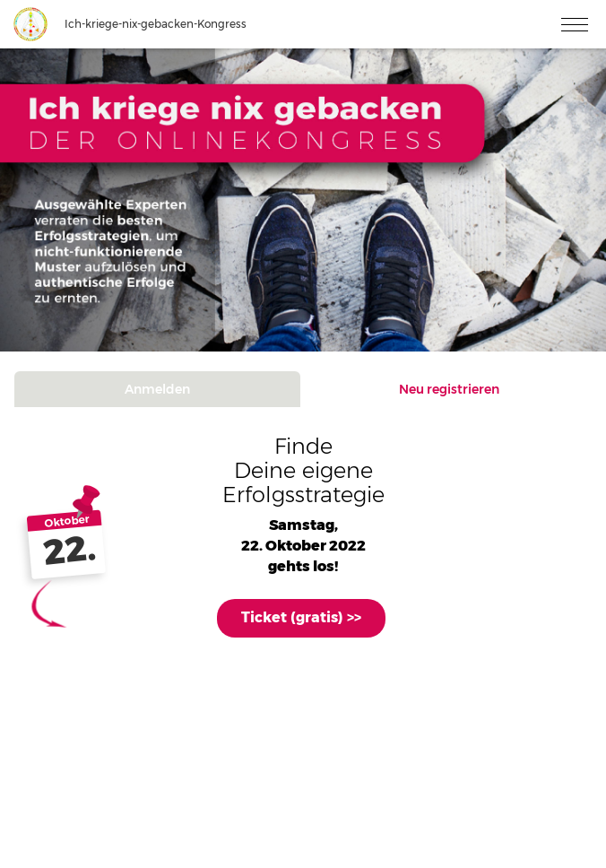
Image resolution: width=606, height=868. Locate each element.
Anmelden (157, 389)
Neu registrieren (449, 389)
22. (69, 551)
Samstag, (303, 525)
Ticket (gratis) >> (301, 617)
